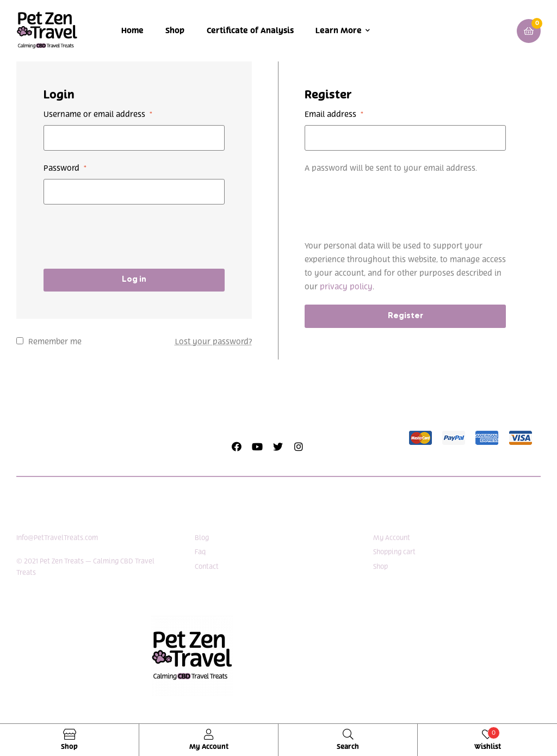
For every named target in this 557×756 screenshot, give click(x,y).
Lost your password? (213, 342)
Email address (334, 114)
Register (406, 316)
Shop (175, 31)
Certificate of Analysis (250, 31)
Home (132, 31)
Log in (134, 280)
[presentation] (126, 237)
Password (65, 168)
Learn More (339, 31)
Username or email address (98, 114)
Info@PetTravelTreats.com (57, 538)
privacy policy (346, 287)
